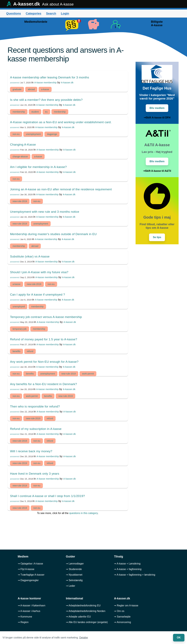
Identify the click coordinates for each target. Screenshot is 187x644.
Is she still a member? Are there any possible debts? (46, 100)
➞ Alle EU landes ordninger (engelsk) (87, 622)
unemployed (19, 307)
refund (30, 351)
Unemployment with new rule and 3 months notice (45, 212)
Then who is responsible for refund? (35, 406)
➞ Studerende (74, 569)
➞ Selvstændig (74, 580)
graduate (17, 89)
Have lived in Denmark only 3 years (35, 474)
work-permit (88, 374)
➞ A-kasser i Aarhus (29, 611)
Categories (33, 13)
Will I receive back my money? (31, 451)
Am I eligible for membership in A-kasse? (38, 167)
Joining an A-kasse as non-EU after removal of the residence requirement (61, 189)
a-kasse (45, 89)
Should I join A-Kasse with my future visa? (39, 272)
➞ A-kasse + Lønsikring (127, 564)
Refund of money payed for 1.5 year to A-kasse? (44, 339)
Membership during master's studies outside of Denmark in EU (53, 234)
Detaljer (84, 638)
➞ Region (23, 622)
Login (65, 13)
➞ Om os (119, 611)
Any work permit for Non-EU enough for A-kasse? (44, 362)
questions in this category (83, 513)
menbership (60, 112)
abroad (31, 89)
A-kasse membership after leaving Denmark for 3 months (50, 77)
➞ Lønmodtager (75, 564)
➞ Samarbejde (122, 617)
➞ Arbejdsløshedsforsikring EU (83, 606)
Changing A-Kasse (23, 145)
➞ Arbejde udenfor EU (78, 617)
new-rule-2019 (20, 201)
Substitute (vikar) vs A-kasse (30, 256)
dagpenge (52, 134)
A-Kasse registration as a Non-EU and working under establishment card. (61, 122)
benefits (17, 351)
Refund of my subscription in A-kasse (36, 429)
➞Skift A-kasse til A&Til (157, 171)
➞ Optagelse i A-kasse (30, 564)
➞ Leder (70, 586)
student (35, 112)
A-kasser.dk (67, 83)
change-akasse (20, 157)
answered (15, 83)
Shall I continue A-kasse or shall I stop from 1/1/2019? (47, 496)
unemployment (33, 134)
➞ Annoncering (122, 622)
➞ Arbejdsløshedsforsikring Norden (86, 611)
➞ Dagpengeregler (28, 580)
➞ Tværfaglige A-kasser (31, 575)
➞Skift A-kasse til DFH (157, 118)
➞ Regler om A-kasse (126, 606)
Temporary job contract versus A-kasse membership (46, 317)
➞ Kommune (25, 617)
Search (51, 13)
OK (179, 638)
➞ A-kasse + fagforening (128, 569)
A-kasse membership (45, 83)
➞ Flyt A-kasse (26, 569)
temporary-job (20, 329)
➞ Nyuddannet (74, 575)
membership (19, 112)
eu (46, 112)
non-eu (16, 134)
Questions (14, 13)
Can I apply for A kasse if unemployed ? (37, 295)
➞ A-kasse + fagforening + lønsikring (135, 575)
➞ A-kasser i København (32, 606)
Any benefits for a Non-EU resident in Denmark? (43, 384)
